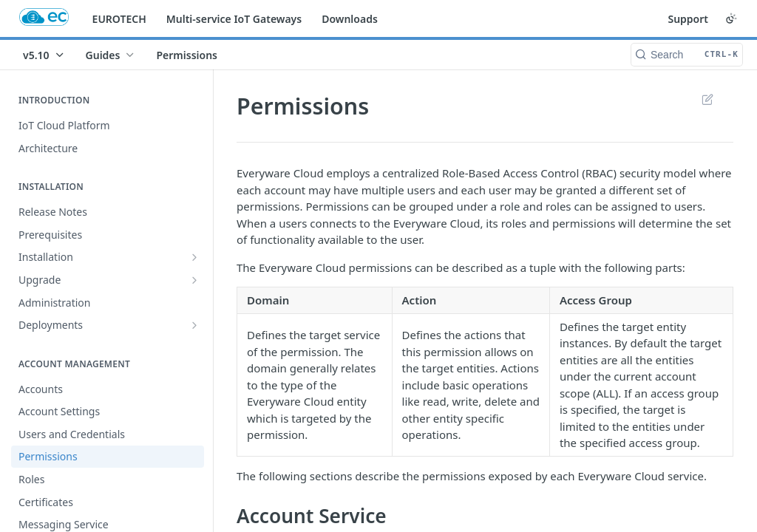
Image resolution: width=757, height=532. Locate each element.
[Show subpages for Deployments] (194, 325)
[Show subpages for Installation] (194, 257)
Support (688, 19)
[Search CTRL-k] (687, 55)
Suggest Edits (707, 99)
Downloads (350, 19)
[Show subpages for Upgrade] (194, 280)
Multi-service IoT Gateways (234, 19)
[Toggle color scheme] (731, 18)
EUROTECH (119, 19)
